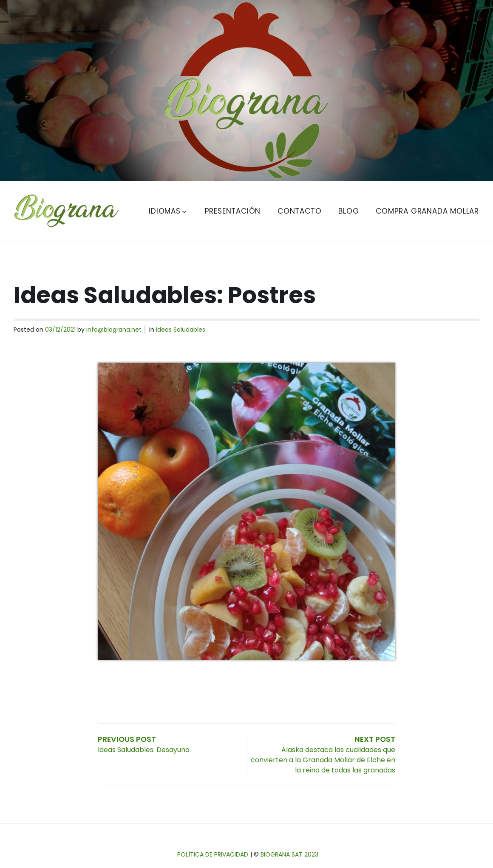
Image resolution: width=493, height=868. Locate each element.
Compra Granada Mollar (427, 211)
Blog (348, 211)
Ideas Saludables (181, 330)
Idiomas (168, 211)
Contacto (299, 211)
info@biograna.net (114, 330)
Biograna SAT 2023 (289, 854)
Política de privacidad (213, 854)
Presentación (233, 211)
